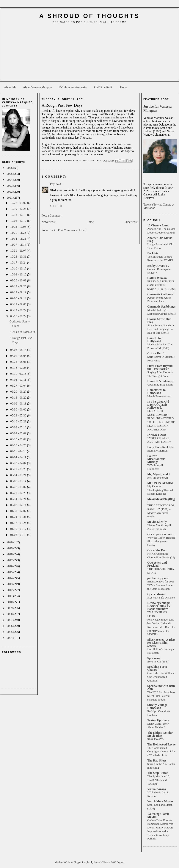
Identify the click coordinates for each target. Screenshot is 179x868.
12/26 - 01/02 (19, 203)
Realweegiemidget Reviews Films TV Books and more (159, 606)
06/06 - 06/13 (19, 404)
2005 (10, 632)
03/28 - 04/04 (19, 463)
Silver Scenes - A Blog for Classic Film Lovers (161, 643)
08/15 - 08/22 (19, 316)
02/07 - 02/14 (19, 505)
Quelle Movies (156, 594)
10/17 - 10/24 (19, 263)
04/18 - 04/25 (19, 445)
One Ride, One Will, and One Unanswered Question (161, 677)
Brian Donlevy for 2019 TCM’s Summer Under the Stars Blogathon (161, 585)
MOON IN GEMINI (160, 483)
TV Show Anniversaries (73, 87)
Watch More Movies (160, 801)
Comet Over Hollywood (155, 340)
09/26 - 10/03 (19, 280)
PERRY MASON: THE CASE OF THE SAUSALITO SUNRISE (161, 285)
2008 (10, 614)
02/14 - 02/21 (19, 499)
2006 (10, 626)
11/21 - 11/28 (19, 233)
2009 (10, 608)
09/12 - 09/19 (19, 292)
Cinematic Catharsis (160, 294)
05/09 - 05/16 (19, 427)
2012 (10, 590)
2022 (10, 192)
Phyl (53, 184)
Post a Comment (51, 216)
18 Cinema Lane (158, 225)
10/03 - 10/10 (19, 274)
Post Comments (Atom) (72, 230)
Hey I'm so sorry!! (158, 478)
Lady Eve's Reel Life (161, 447)
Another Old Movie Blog (160, 239)
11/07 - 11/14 (19, 245)
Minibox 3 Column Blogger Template (73, 862)
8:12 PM (56, 206)
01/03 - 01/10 (19, 535)
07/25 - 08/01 (19, 362)
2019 (10, 548)
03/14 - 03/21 (19, 475)
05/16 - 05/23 (19, 421)
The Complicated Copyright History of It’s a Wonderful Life (161, 752)
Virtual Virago (157, 789)
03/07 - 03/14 (19, 481)
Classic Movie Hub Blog (159, 321)
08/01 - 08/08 (19, 356)
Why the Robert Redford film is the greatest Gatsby (161, 541)
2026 (10, 168)
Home (124, 87)
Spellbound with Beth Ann (161, 687)
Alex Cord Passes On (22, 332)
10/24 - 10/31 (19, 257)
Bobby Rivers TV (158, 266)
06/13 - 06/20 (19, 398)
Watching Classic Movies (158, 815)
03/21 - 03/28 (19, 469)
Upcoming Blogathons (160, 384)
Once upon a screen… (161, 534)
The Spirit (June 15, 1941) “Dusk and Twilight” (159, 780)
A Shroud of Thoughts (89, 16)
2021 (10, 198)
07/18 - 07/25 (19, 368)
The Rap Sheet (157, 760)
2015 (10, 572)
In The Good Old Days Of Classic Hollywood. (158, 405)
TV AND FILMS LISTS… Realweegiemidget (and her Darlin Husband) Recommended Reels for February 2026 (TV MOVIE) (161, 623)
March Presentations (159, 396)
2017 (10, 560)
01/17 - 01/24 (19, 523)
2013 (10, 584)
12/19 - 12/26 (19, 209)
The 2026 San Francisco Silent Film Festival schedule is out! (161, 696)
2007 (10, 620)
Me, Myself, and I (158, 474)
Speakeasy (154, 658)
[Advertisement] (90, 53)
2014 (10, 578)
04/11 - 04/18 (19, 451)
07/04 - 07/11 (19, 380)
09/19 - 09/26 (19, 286)
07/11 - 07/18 (19, 374)
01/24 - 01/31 (19, 517)
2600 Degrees (118, 862)
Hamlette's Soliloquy (161, 381)
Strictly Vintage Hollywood (157, 706)
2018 (10, 554)
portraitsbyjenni (158, 578)
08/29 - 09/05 (19, 304)
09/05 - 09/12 (19, 298)
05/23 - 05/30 (19, 415)
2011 (10, 596)
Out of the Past (157, 550)
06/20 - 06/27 (19, 392)
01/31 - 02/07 (19, 511)
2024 (10, 180)
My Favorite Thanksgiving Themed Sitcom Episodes (160, 490)
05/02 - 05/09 (19, 433)
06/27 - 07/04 (19, 386)
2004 (10, 638)
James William (102, 862)
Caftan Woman (157, 278)
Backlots (153, 253)
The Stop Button (158, 773)
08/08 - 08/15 (19, 350)
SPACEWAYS (156, 739)
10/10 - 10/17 (19, 268)
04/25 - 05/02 (19, 439)
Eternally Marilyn (157, 451)
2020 (10, 542)
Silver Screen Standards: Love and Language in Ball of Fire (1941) (161, 329)
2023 (10, 186)
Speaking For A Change (157, 668)
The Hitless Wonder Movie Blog (160, 734)
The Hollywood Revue (161, 744)
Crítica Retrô (156, 353)
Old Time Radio (104, 87)
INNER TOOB (157, 435)
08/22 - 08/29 (19, 310)
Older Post (131, 222)
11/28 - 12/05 (19, 227)
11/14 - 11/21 (19, 239)
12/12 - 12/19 (19, 215)
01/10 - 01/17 (19, 529)
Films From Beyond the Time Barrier (160, 367)
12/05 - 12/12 (19, 221)
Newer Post (48, 222)
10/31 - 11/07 (19, 251)
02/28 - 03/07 (19, 487)
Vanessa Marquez (52, 151)
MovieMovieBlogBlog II (161, 500)
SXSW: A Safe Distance (161, 597)
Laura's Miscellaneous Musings (156, 459)
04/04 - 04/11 (19, 457)
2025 (10, 174)
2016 (10, 566)
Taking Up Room (158, 720)
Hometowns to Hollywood (156, 391)
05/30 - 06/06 (19, 409)
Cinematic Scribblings (161, 307)
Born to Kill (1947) (158, 661)
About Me (10, 87)
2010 (10, 602)
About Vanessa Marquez (37, 87)
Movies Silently (157, 522)
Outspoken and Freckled (157, 564)
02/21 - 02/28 (19, 493)
